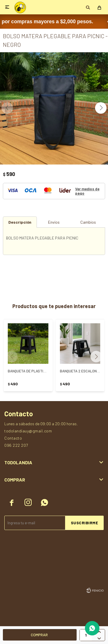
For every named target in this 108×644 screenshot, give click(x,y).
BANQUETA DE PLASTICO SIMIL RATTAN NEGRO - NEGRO (28, 371)
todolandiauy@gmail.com (28, 431)
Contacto (13, 438)
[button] (101, 108)
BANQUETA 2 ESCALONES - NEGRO (80, 371)
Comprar (39, 635)
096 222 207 (16, 445)
